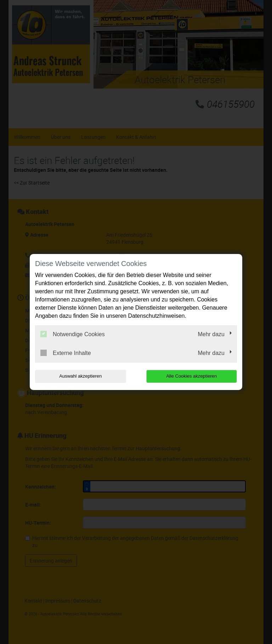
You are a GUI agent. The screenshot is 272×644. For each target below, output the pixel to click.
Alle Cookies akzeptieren (191, 376)
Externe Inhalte (66, 353)
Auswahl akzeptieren (80, 376)
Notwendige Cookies (73, 334)
